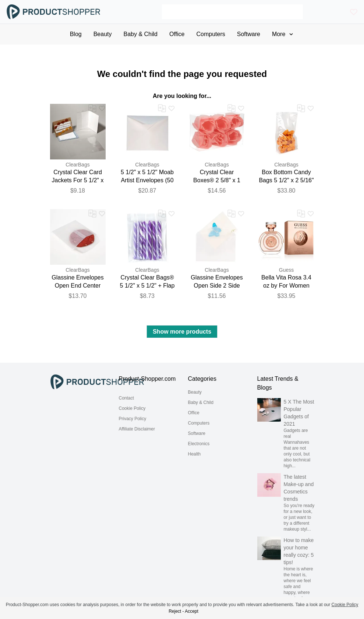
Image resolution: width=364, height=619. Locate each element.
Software (197, 433)
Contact (126, 398)
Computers (199, 423)
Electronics (199, 444)
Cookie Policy (132, 408)
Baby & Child (201, 402)
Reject (175, 611)
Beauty (195, 392)
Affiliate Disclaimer (137, 429)
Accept (192, 611)
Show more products (182, 332)
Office (194, 413)
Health (195, 454)
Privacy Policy (133, 419)
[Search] (232, 12)
